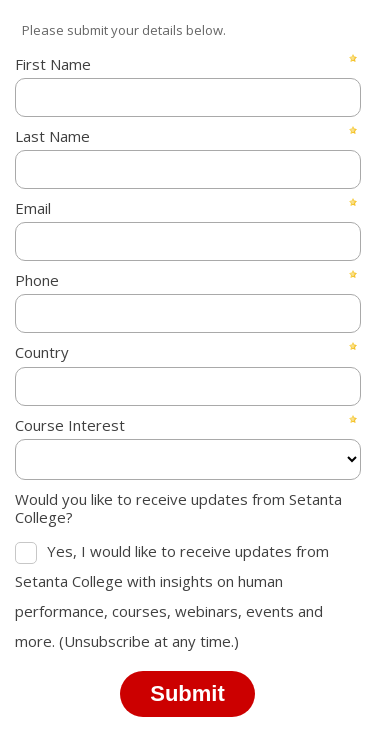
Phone (37, 280)
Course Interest (70, 425)
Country (42, 352)
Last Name (52, 136)
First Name (53, 64)
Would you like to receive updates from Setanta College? (178, 508)
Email (33, 208)
